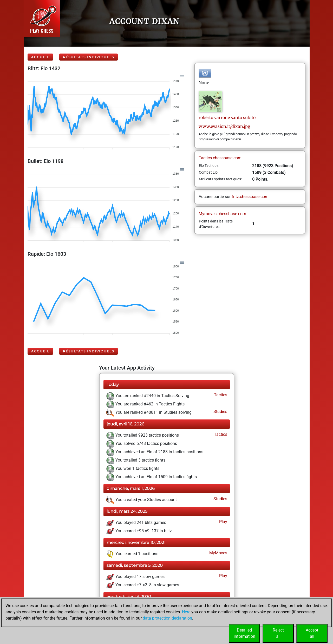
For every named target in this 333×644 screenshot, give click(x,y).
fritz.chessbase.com (250, 197)
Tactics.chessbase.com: (221, 158)
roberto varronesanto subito (227, 117)
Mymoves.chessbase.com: (223, 214)
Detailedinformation (244, 633)
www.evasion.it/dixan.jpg (224, 126)
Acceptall (312, 633)
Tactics (220, 395)
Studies (220, 412)
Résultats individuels (89, 57)
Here (186, 612)
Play (223, 522)
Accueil (40, 57)
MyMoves (218, 553)
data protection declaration (167, 618)
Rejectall (278, 633)
